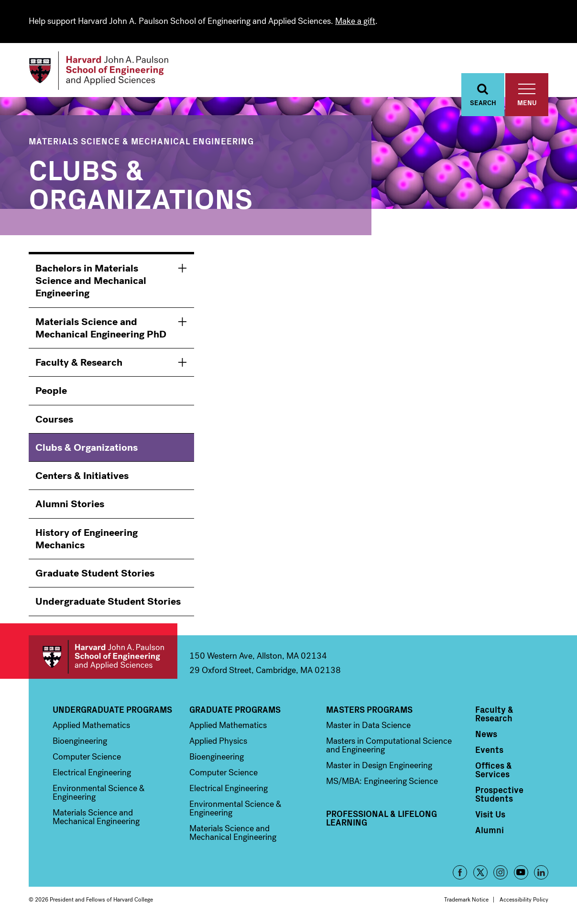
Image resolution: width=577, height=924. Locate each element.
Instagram (501, 874)
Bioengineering (80, 742)
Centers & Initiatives (82, 477)
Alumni (490, 831)
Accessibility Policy (524, 901)
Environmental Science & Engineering (99, 794)
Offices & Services (494, 771)
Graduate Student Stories (95, 575)
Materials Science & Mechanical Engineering (141, 142)
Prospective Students (499, 795)
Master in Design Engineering (379, 767)
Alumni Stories (70, 506)
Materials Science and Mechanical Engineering (96, 818)
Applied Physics (218, 742)
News (486, 735)
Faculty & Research (79, 364)
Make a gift (355, 21)
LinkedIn (541, 874)
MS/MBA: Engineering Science (382, 783)
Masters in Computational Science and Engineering (389, 747)
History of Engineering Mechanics (87, 540)
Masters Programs (369, 711)
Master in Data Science (368, 727)
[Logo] (102, 72)
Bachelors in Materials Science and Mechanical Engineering (91, 282)
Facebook (460, 874)
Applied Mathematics (91, 727)
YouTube (521, 874)
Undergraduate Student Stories (108, 603)
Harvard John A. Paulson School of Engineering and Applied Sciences (103, 658)
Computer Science (87, 758)
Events (489, 751)
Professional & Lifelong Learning (381, 819)
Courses (54, 421)
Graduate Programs (235, 711)
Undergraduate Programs (112, 711)
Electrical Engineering (92, 774)
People (51, 392)
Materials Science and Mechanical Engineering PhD (101, 329)
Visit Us (490, 815)
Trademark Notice (466, 901)
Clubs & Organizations (87, 449)
